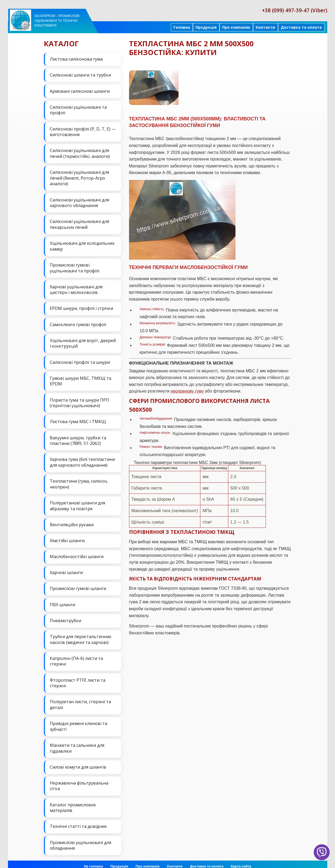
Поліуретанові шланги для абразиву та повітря (77, 502)
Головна (182, 27)
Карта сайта (241, 860)
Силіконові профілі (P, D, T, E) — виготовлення (83, 131)
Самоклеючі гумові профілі (78, 322)
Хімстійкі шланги (67, 537)
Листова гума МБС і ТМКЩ (78, 419)
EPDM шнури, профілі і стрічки (81, 306)
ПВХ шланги (62, 600)
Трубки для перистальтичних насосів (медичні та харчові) (80, 635)
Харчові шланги (66, 568)
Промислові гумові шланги (78, 584)
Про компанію (236, 27)
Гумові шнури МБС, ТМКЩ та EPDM (80, 378)
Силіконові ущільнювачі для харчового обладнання (79, 201)
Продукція (206, 27)
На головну (93, 860)
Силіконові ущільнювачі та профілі (78, 109)
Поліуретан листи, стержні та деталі (80, 699)
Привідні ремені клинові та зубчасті (78, 721)
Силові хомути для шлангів (78, 761)
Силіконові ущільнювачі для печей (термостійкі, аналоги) (80, 153)
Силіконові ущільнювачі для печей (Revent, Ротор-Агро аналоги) (79, 177)
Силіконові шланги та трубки (80, 75)
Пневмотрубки (65, 616)
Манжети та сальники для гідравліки (77, 743)
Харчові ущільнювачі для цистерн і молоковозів (76, 288)
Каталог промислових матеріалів (73, 802)
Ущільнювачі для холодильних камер (82, 245)
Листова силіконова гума (76, 59)
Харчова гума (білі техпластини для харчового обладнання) (82, 459)
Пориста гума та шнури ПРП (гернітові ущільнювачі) (79, 400)
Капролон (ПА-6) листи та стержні (76, 656)
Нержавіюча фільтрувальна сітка (79, 780)
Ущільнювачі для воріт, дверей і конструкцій (83, 341)
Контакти (265, 27)
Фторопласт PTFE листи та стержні (78, 678)
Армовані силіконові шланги (80, 91)
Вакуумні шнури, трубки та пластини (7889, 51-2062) (78, 437)
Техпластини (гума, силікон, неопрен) (79, 481)
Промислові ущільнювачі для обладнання (80, 839)
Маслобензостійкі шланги (77, 553)
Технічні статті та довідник (78, 820)
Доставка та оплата (301, 27)
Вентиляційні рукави (72, 521)
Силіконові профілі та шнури (80, 360)
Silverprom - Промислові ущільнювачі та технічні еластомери (57, 21)
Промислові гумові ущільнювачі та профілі (75, 266)
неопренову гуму (187, 391)
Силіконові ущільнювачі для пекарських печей (79, 223)
